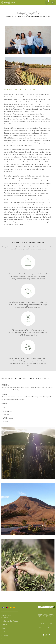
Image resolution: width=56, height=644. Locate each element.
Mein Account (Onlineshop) (6, 617)
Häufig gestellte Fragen (10, 621)
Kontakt (4, 625)
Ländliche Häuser (7, 632)
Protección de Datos (46, 624)
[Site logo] (8, 3)
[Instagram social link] (49, 635)
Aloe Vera (5, 635)
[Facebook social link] (44, 635)
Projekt (4, 639)
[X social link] (46, 635)
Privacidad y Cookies (46, 626)
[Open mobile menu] (53, 3)
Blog (3, 628)
